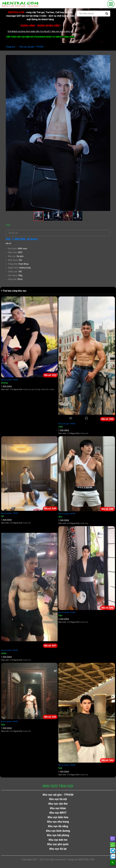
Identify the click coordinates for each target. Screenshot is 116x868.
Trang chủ (10, 47)
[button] (108, 58)
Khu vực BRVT (58, 813)
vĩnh (61, 427)
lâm (60, 517)
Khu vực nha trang (58, 822)
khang (4, 383)
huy (60, 768)
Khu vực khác (58, 808)
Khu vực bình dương (58, 831)
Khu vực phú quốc (58, 844)
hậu (60, 615)
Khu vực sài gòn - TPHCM (10, 380)
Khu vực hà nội (58, 799)
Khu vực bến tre (58, 840)
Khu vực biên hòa (58, 817)
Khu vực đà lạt (58, 849)
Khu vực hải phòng (58, 835)
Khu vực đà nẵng (58, 826)
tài (3, 516)
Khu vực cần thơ (58, 804)
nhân (4, 653)
